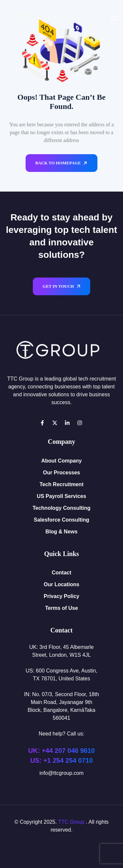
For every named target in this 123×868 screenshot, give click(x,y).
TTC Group (71, 822)
